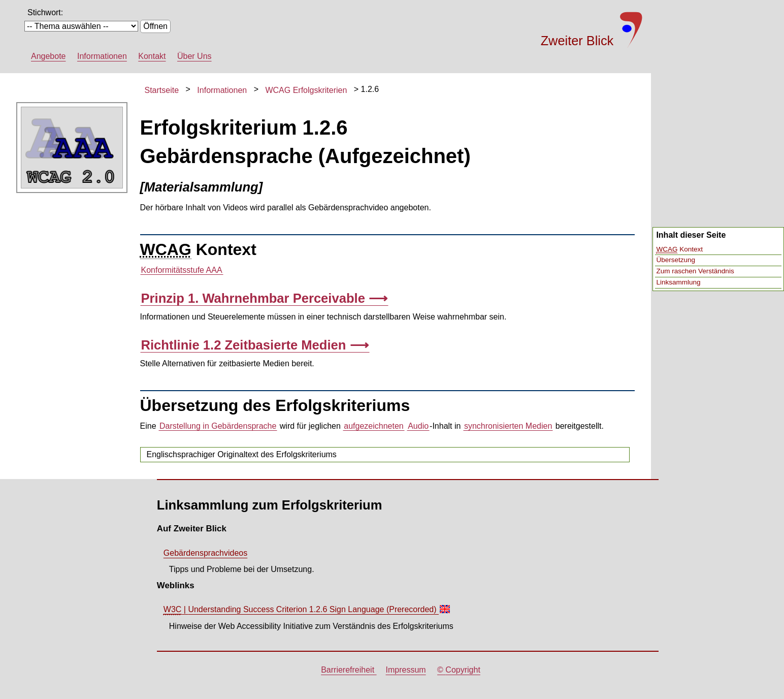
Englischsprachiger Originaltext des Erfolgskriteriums (242, 454)
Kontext (679, 249)
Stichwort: (45, 12)
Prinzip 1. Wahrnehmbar (255, 298)
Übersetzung (676, 260)
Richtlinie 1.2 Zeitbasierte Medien (244, 345)
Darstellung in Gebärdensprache (218, 426)
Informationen (102, 56)
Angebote (48, 56)
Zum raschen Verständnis (695, 271)
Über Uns (194, 56)
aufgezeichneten (373, 426)
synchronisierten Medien (508, 426)
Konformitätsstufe (182, 270)
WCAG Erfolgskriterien (306, 90)
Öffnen (155, 26)
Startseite (162, 90)
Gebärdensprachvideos (205, 553)
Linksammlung (678, 282)
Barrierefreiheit (349, 670)
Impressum (406, 670)
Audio (418, 426)
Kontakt (152, 56)
